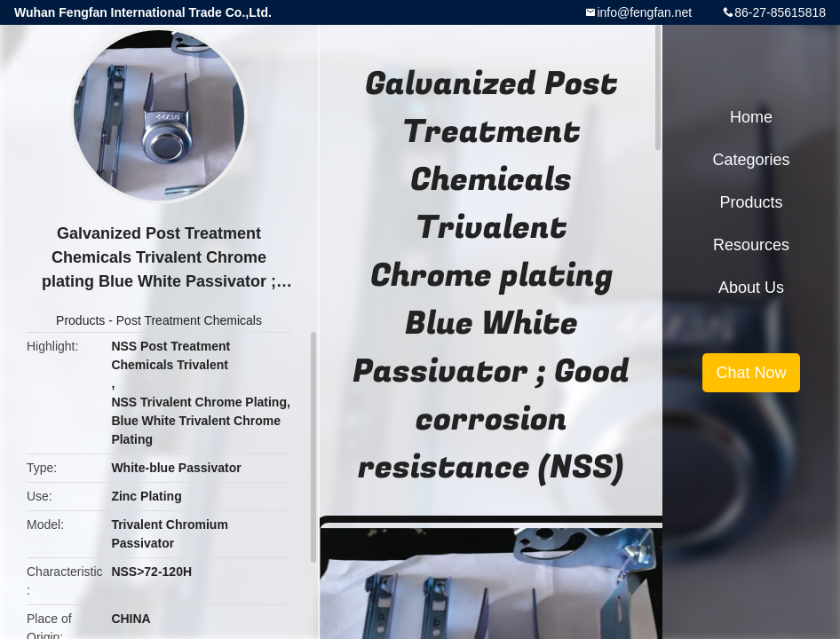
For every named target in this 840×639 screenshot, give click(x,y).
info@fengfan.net (644, 12)
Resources (751, 245)
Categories (751, 160)
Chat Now (751, 373)
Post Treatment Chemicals (189, 320)
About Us (751, 288)
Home (751, 117)
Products (80, 320)
